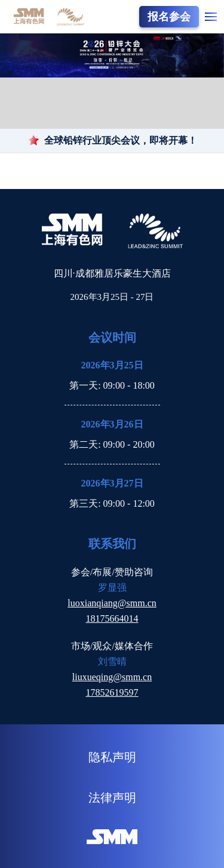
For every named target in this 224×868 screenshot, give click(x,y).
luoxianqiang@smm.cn (112, 603)
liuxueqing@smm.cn (112, 677)
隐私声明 (112, 757)
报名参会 (169, 17)
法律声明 (112, 798)
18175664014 (112, 619)
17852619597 (112, 692)
